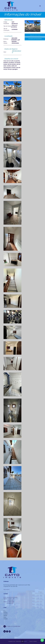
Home (5, 611)
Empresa (5, 612)
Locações (6, 614)
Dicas (5, 617)
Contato (6, 619)
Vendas (5, 615)
